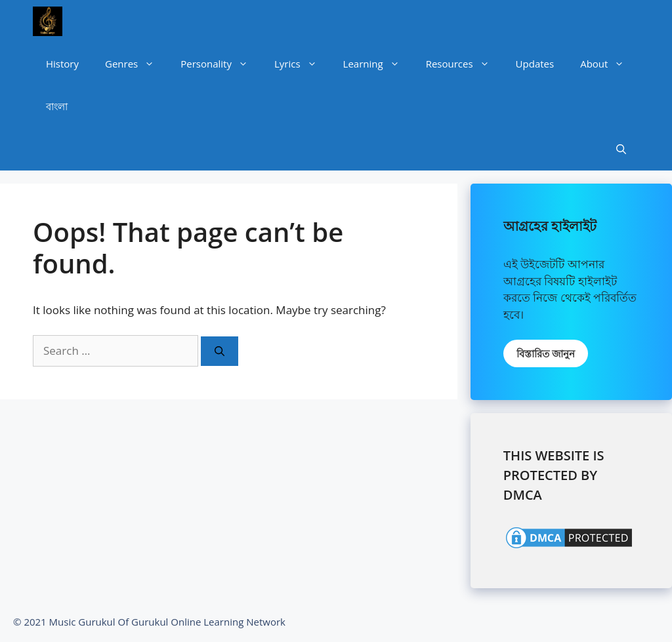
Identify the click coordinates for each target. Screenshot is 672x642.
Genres (136, 64)
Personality (221, 64)
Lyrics (302, 64)
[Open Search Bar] (621, 149)
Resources (464, 64)
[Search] (220, 351)
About (609, 64)
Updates (535, 64)
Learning (378, 64)
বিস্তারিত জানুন (546, 353)
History (62, 64)
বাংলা (57, 106)
